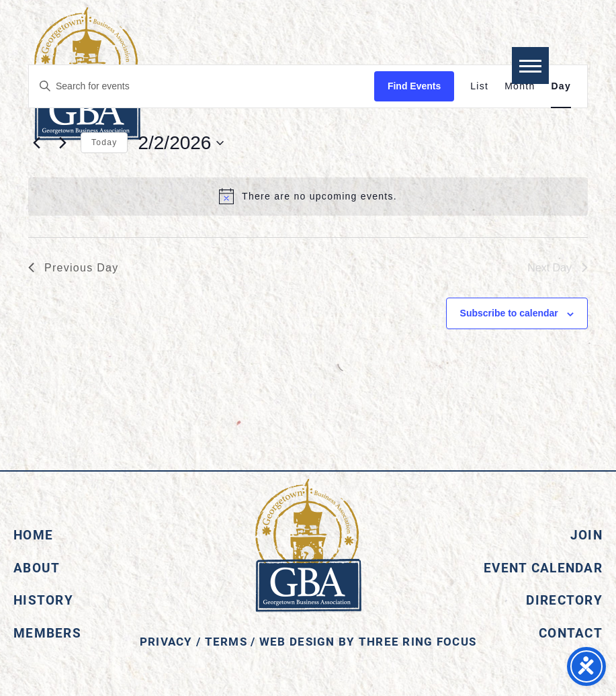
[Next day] (62, 143)
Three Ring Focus (417, 641)
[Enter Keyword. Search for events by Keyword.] (202, 86)
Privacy (166, 641)
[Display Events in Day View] (561, 86)
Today (104, 142)
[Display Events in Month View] (520, 86)
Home (33, 534)
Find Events (414, 86)
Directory (564, 600)
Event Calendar (543, 567)
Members (47, 633)
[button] (530, 66)
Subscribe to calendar (509, 313)
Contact (571, 633)
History (43, 600)
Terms (226, 641)
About (37, 567)
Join (586, 534)
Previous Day (74, 268)
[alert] (308, 196)
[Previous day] (36, 143)
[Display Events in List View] (479, 86)
